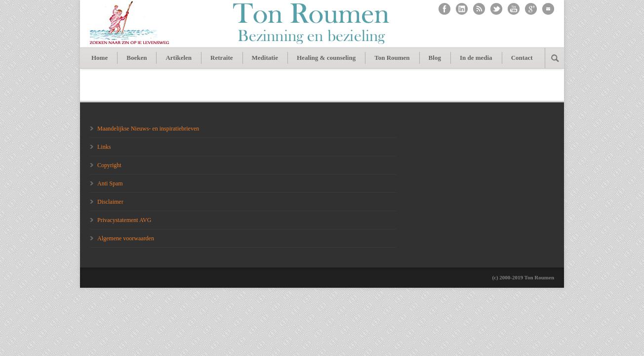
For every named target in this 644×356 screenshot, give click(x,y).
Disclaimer (110, 202)
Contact (522, 58)
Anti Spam (110, 183)
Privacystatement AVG (124, 220)
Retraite (221, 58)
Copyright (109, 165)
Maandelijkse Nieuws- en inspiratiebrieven (148, 129)
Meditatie (265, 58)
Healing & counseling (326, 58)
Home (100, 58)
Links (104, 147)
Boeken (137, 58)
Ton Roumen (392, 58)
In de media (476, 58)
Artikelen (179, 58)
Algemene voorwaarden (126, 238)
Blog (435, 58)
